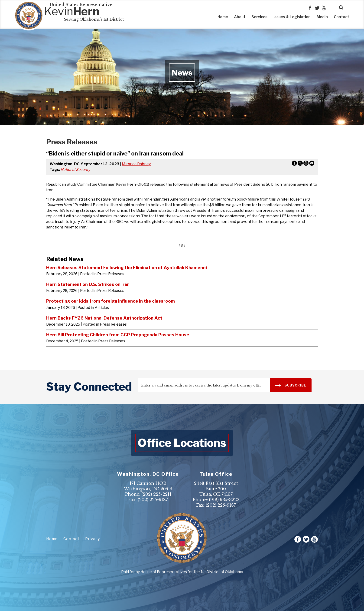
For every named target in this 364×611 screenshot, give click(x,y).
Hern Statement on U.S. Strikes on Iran (88, 284)
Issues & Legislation (292, 17)
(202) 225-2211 (156, 494)
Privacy (93, 539)
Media (322, 17)
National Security (75, 170)
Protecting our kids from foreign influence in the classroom (110, 301)
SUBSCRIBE (291, 385)
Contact (341, 17)
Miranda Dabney (136, 164)
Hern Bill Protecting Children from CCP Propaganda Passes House (118, 335)
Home (223, 17)
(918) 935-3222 (224, 500)
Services (259, 17)
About (240, 17)
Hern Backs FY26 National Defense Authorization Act (104, 318)
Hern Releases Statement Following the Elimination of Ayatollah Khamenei (127, 268)
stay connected (89, 387)
